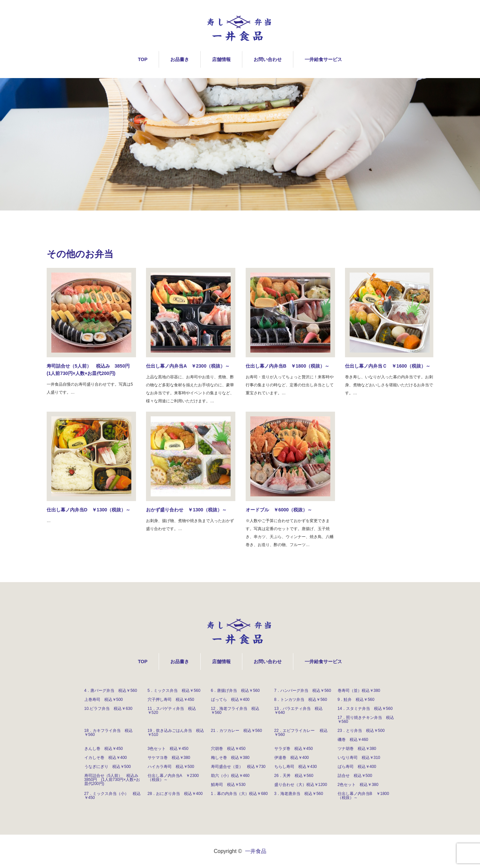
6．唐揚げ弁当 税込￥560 (235, 691)
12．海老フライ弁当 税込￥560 (235, 711)
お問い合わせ (268, 59)
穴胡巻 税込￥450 (228, 749)
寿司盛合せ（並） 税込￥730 (238, 767)
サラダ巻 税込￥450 (294, 749)
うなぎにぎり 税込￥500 (108, 767)
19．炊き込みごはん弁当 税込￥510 (176, 733)
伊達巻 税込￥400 (292, 758)
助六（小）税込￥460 (230, 776)
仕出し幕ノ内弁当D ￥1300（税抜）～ (88, 510)
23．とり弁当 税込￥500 (361, 731)
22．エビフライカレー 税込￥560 (301, 733)
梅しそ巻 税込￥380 (230, 758)
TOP (143, 59)
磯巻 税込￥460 (353, 740)
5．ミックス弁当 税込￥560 (174, 691)
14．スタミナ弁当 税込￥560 (365, 709)
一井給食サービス (323, 59)
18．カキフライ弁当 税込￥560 (108, 733)
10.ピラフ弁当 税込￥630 (108, 709)
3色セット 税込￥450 (168, 749)
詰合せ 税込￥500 (355, 776)
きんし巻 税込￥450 (104, 749)
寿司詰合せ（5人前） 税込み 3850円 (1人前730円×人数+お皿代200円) (90, 370)
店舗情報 (221, 59)
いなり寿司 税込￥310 (359, 758)
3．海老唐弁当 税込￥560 (299, 794)
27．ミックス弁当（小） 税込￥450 (112, 796)
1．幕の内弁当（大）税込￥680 (239, 794)
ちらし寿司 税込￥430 (296, 767)
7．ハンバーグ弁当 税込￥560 (303, 691)
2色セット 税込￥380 (358, 785)
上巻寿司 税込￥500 (104, 700)
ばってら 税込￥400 (230, 700)
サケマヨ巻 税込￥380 (169, 758)
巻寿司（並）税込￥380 (359, 691)
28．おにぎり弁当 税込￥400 (175, 794)
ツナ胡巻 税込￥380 (357, 749)
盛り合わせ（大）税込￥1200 (301, 785)
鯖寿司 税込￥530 (228, 785)
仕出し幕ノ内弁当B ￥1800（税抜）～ (287, 366)
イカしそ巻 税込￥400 (106, 758)
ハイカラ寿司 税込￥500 (171, 767)
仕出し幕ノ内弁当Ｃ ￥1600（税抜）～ (387, 366)
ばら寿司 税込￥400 (357, 767)
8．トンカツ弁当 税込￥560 (301, 700)
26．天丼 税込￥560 (294, 776)
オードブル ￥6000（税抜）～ (279, 510)
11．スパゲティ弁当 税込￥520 (172, 711)
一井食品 (256, 851)
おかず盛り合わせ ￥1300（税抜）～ (186, 510)
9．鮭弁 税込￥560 (356, 700)
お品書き (180, 59)
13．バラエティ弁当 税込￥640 (298, 711)
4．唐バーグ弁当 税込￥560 (111, 691)
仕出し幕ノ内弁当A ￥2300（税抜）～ (188, 366)
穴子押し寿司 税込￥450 (171, 700)
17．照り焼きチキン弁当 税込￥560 (366, 720)
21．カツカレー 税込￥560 (236, 731)
